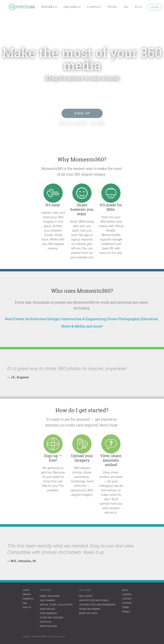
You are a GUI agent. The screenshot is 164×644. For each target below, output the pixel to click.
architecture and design (94, 600)
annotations (47, 609)
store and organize (52, 618)
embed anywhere (50, 596)
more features (48, 626)
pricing (112, 7)
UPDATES (127, 594)
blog (125, 590)
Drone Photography (123, 319)
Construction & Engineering (83, 319)
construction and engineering (97, 605)
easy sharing (47, 600)
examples (94, 7)
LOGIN (26, 590)
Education (149, 319)
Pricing (27, 594)
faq (126, 7)
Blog (138, 7)
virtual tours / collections (56, 605)
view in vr (45, 622)
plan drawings (48, 613)
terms (126, 607)
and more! (94, 326)
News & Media (73, 326)
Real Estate (14, 319)
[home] (22, 7)
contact (127, 599)
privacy (126, 612)
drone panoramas (90, 609)
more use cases (88, 613)
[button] (49, 7)
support (127, 603)
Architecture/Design (42, 319)
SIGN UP (27, 607)
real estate (86, 596)
